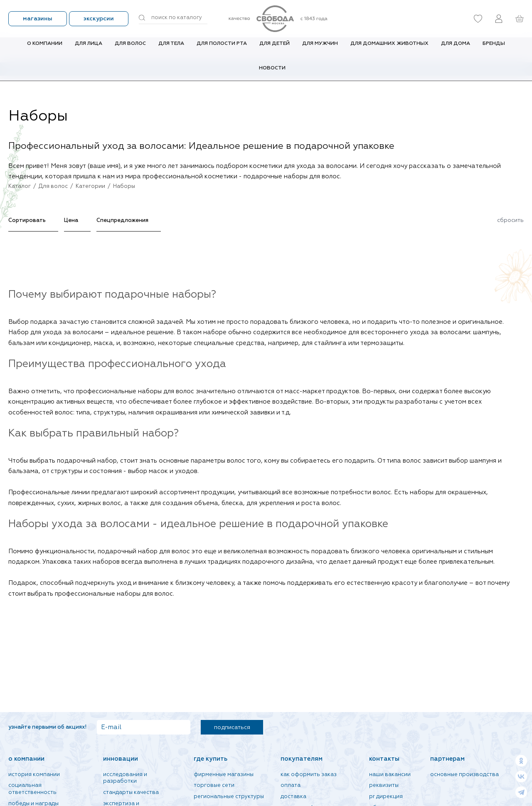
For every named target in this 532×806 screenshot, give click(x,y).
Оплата (291, 785)
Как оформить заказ (309, 775)
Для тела (171, 49)
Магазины (38, 19)
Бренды (494, 49)
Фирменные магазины (224, 775)
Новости (272, 74)
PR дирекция (386, 797)
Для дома (456, 49)
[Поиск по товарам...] (173, 18)
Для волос (130, 49)
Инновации (121, 759)
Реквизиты (384, 785)
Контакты (384, 759)
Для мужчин (320, 49)
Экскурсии (99, 19)
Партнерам (447, 759)
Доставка (293, 797)
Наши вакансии (390, 775)
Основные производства (464, 775)
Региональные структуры (229, 797)
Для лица (89, 49)
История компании (34, 775)
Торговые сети (214, 785)
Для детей (275, 49)
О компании (45, 49)
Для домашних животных (389, 49)
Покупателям (302, 759)
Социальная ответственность (32, 789)
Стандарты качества (131, 792)
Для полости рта (222, 49)
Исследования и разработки (125, 778)
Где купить (211, 759)
